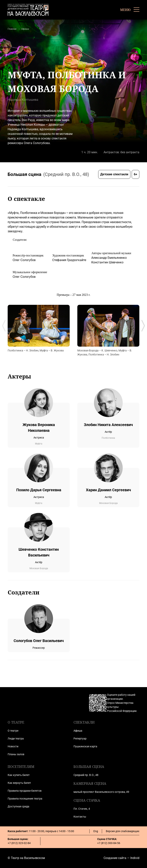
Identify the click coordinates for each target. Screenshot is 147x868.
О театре (13, 731)
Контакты (80, 817)
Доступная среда (18, 806)
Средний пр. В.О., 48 (86, 775)
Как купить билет (19, 775)
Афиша (25, 29)
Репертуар (80, 739)
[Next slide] (143, 326)
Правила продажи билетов (25, 791)
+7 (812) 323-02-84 (19, 843)
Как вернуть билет (19, 783)
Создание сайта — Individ (121, 858)
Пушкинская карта (85, 746)
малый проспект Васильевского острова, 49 (101, 792)
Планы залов (16, 754)
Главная (12, 29)
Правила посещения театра (25, 799)
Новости (13, 746)
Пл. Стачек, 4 (82, 809)
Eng (96, 831)
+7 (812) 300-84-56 (109, 843)
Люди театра (16, 739)
